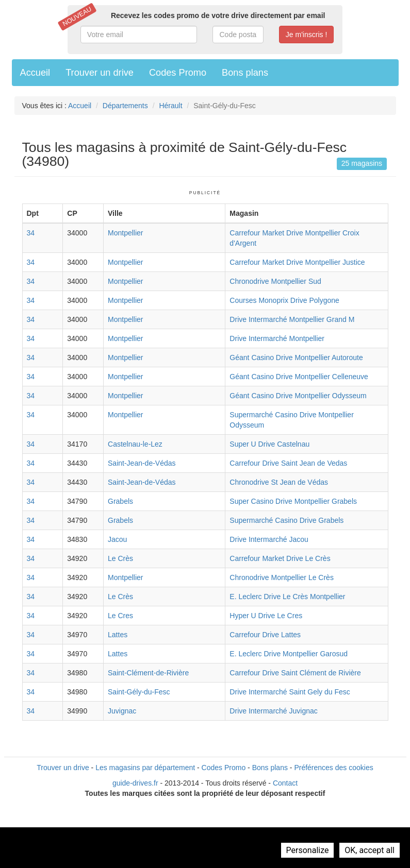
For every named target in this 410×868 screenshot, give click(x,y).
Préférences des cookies (333, 768)
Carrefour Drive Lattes (265, 635)
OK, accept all (370, 850)
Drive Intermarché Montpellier (277, 338)
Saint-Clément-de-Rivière (148, 673)
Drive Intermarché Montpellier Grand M (292, 319)
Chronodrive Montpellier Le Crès (282, 577)
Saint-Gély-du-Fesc (139, 692)
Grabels (120, 501)
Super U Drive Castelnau (269, 444)
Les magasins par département (145, 768)
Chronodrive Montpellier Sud (275, 281)
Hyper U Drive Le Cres (266, 616)
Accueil (35, 73)
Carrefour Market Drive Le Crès (280, 558)
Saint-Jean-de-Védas (142, 463)
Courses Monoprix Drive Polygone (284, 300)
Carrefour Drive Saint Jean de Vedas (288, 463)
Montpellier (125, 233)
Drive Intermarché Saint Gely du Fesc (290, 692)
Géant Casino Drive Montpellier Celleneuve (299, 377)
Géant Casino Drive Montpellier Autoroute (296, 358)
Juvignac (122, 711)
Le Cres (120, 616)
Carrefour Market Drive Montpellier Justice (297, 262)
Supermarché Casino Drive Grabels (286, 520)
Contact (285, 783)
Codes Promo (178, 73)
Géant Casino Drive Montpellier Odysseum (298, 396)
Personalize (308, 850)
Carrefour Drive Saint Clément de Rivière (295, 673)
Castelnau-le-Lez (135, 444)
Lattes (118, 635)
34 (31, 233)
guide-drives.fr (135, 783)
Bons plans (245, 73)
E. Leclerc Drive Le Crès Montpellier (287, 597)
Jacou (117, 539)
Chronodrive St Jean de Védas (279, 482)
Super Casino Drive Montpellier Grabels (293, 501)
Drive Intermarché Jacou (269, 539)
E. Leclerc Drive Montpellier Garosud (289, 654)
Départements (125, 106)
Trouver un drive (100, 73)
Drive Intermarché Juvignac (273, 711)
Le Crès (120, 558)
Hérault (170, 106)
